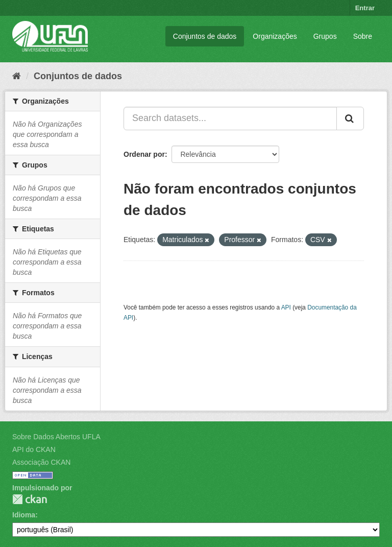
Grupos (325, 36)
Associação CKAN (41, 462)
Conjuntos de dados (205, 36)
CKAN (30, 499)
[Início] (17, 76)
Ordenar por (144, 154)
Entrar (365, 8)
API (286, 307)
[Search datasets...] (230, 118)
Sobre (363, 36)
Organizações (275, 36)
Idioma (24, 515)
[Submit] (350, 118)
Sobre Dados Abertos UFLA (56, 437)
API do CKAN (34, 449)
